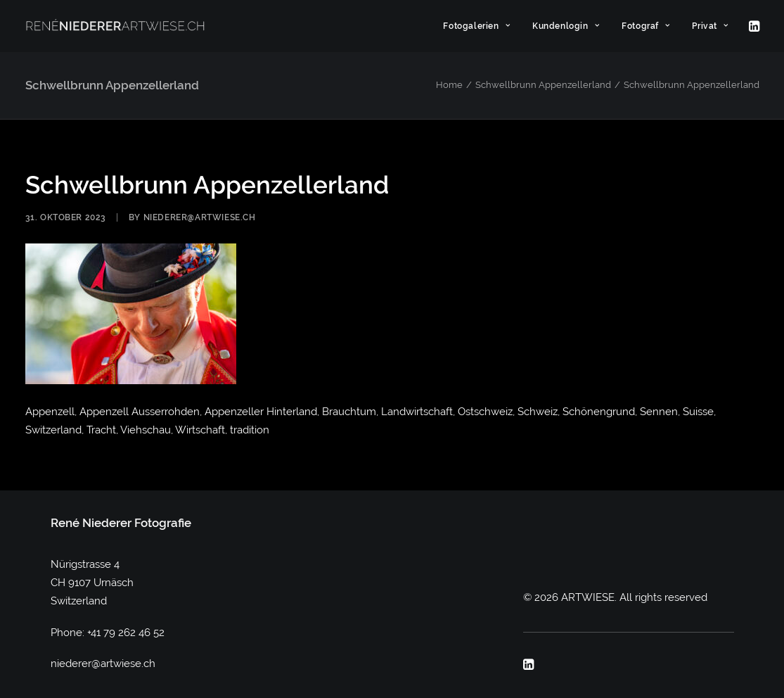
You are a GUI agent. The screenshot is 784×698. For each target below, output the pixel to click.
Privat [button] (710, 26)
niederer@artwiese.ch (200, 217)
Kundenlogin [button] (566, 26)
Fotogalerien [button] (476, 26)
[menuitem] (476, 26)
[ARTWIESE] (115, 26)
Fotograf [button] (645, 26)
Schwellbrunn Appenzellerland (543, 85)
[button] (753, 26)
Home (449, 85)
